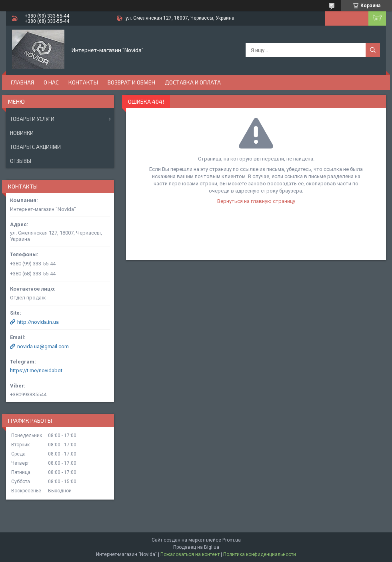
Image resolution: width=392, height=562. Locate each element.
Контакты (83, 82)
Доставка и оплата (193, 82)
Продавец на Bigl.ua (196, 547)
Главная (22, 82)
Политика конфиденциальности (260, 554)
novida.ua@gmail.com (43, 346)
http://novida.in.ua (38, 322)
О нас (51, 82)
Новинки (22, 133)
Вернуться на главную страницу (256, 201)
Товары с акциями (35, 147)
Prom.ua (232, 540)
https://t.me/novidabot (36, 370)
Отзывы (21, 161)
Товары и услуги (32, 119)
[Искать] (373, 50)
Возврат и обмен (131, 82)
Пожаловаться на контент (190, 554)
